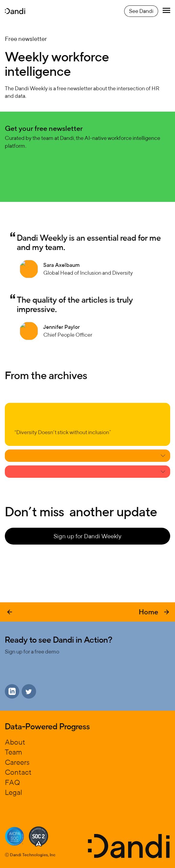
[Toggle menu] (166, 11)
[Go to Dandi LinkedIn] (12, 691)
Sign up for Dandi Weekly (87, 536)
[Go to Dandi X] (29, 691)
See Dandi (141, 11)
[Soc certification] (14, 836)
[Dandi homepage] (15, 11)
